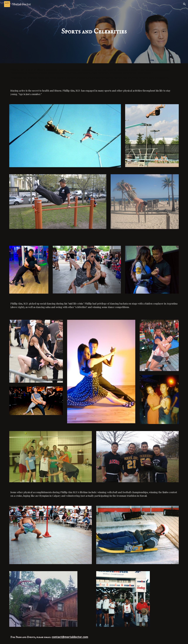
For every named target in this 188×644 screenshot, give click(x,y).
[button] (184, 4)
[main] (94, 32)
